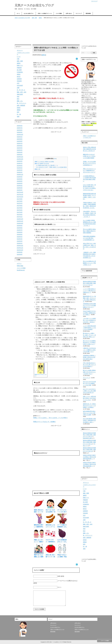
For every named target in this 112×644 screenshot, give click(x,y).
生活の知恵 (20, 85)
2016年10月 (20, 223)
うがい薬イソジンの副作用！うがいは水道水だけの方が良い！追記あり (89, 320)
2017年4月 (20, 210)
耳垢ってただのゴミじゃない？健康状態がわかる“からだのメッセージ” (89, 170)
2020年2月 (20, 155)
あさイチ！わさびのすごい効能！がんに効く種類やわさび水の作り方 (89, 391)
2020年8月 (20, 141)
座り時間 (19, 70)
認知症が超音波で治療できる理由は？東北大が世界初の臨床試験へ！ (89, 457)
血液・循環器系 (21, 105)
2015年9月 (20, 252)
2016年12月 (20, 219)
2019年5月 (20, 168)
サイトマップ (79, 13)
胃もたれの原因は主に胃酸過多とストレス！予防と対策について (89, 263)
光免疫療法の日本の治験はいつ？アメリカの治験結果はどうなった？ (89, 305)
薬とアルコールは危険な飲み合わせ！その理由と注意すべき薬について (89, 342)
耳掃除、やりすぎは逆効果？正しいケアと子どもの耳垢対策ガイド (89, 163)
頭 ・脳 (19, 114)
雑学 (18, 112)
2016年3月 (20, 239)
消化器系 (19, 81)
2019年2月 (20, 172)
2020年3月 (20, 152)
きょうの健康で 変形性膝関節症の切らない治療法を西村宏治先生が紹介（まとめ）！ (89, 223)
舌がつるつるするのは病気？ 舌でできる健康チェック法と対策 (89, 383)
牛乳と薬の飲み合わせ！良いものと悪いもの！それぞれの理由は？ (89, 365)
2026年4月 (20, 126)
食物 (18, 117)
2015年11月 (20, 248)
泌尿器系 (19, 79)
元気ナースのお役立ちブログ (34, 5)
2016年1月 (20, 243)
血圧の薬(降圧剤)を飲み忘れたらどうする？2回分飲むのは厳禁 (89, 413)
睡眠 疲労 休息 (22, 92)
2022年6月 (20, 139)
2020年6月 (20, 146)
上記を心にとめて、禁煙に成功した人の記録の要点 (51, 167)
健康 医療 (20, 61)
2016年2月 (20, 241)
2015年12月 (20, 246)
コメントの (21, 268)
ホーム (18, 13)
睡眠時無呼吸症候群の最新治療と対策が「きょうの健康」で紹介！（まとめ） (89, 196)
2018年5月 (20, 183)
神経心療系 (20, 94)
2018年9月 (20, 177)
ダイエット (20, 50)
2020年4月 (20, 150)
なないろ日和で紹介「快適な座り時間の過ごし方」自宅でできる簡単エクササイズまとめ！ (89, 187)
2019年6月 (20, 166)
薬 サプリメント (22, 103)
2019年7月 (20, 163)
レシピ (19, 57)
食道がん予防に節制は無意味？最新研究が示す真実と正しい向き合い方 (89, 149)
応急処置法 (20, 72)
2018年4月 (20, 186)
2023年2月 (20, 137)
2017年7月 (20, 203)
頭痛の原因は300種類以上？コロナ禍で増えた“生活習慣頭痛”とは (89, 238)
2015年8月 (20, 254)
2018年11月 (20, 175)
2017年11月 (20, 194)
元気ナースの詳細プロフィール (45, 13)
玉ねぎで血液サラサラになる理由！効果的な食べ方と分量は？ (89, 313)
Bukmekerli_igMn (87, 438)
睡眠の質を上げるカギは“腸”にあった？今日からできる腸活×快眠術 (89, 156)
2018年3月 (20, 188)
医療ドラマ (20, 65)
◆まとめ (37, 169)
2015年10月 (20, 250)
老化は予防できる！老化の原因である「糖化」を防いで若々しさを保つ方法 (89, 246)
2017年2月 (20, 214)
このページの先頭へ (105, 641)
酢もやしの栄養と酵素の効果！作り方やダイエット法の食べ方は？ (89, 372)
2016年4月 (20, 237)
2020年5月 (20, 148)
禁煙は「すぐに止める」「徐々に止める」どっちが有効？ (51, 418)
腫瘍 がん (20, 101)
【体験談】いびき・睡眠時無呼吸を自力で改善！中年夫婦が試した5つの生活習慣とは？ (89, 255)
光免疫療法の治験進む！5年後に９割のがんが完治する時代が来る (89, 357)
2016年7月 (20, 230)
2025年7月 (20, 128)
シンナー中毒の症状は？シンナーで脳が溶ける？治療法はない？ (89, 291)
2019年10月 (20, 159)
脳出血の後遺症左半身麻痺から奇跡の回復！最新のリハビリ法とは (89, 283)
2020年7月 (20, 143)
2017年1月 (20, 217)
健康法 (44, 55)
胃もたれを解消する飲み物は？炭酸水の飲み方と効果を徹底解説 (89, 231)
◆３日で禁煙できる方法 (42, 164)
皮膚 (18, 88)
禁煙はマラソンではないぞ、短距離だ (45, 422)
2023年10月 (20, 135)
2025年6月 (20, 130)
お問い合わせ (69, 13)
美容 (18, 97)
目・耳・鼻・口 (21, 90)
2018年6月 (20, 181)
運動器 (19, 110)
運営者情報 (88, 13)
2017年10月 (20, 197)
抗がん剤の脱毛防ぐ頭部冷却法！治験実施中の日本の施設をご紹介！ (89, 420)
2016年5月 (20, 234)
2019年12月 (20, 157)
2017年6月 (20, 206)
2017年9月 (20, 199)
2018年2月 (20, 190)
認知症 (19, 108)
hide (55, 159)
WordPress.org (21, 270)
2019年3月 (20, 170)
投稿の (20, 266)
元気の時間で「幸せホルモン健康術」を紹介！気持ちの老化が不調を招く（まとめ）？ (89, 214)
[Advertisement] (56, 32)
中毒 (18, 59)
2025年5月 (20, 132)
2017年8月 (20, 201)
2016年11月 (20, 221)
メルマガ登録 (59, 13)
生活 (18, 83)
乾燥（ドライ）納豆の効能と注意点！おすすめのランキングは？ (89, 398)
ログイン (19, 263)
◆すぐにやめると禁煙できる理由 (44, 162)
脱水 (18, 99)
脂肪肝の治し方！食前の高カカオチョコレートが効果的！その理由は (89, 406)
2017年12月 (20, 192)
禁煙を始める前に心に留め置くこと (47, 165)
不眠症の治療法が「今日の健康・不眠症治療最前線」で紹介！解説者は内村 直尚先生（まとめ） (89, 205)
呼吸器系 (19, 68)
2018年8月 (20, 179)
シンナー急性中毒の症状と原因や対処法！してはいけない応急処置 (89, 328)
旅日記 (19, 77)
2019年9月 (20, 161)
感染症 (19, 74)
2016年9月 (20, 226)
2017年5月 (20, 208)
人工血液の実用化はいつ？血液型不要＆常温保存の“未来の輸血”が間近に (89, 178)
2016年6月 (20, 232)
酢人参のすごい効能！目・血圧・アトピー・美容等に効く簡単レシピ (89, 335)
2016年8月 (20, 228)
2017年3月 (20, 212)
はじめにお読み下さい (29, 13)
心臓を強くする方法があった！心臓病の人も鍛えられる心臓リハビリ (89, 350)
